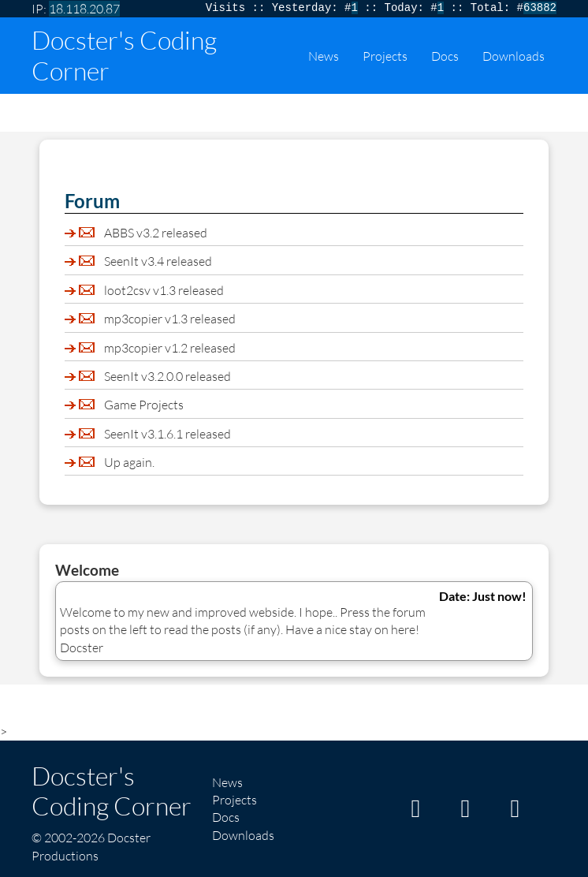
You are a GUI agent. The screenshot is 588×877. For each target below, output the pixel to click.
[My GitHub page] (465, 812)
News (324, 56)
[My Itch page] (415, 812)
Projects (385, 56)
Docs (445, 56)
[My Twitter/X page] (515, 812)
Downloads (514, 56)
